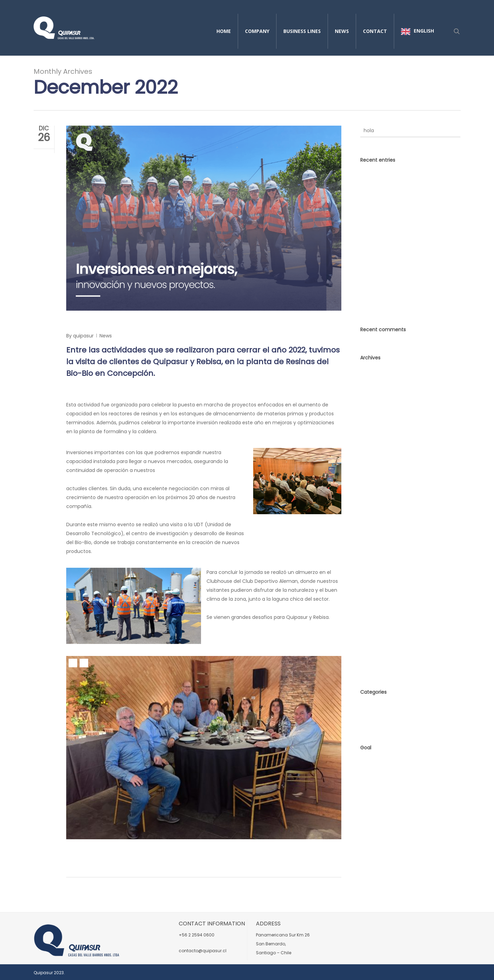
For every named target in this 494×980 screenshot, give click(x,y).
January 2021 (375, 605)
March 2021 (373, 582)
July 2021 (370, 547)
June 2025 (372, 407)
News (106, 336)
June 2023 (372, 477)
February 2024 (377, 442)
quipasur (83, 336)
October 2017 (376, 664)
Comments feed (380, 785)
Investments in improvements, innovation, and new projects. (201, 324)
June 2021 (372, 558)
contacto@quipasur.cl (203, 951)
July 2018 (371, 640)
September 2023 (380, 465)
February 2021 (376, 593)
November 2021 (378, 535)
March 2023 (374, 500)
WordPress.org (377, 797)
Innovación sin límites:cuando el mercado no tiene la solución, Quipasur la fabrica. (410, 183)
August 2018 (374, 629)
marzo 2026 (374, 372)
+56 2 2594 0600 (197, 935)
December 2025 (379, 383)
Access (369, 762)
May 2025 (372, 418)
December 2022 (379, 512)
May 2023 (372, 488)
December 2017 (379, 652)
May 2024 (372, 430)
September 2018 (380, 617)
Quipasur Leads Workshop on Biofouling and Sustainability (407, 267)
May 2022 (372, 523)
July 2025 (371, 395)
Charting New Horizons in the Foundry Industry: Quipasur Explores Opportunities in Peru (409, 292)
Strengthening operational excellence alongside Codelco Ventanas (405, 246)
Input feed (373, 773)
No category (375, 719)
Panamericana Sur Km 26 (283, 935)
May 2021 (371, 570)
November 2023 (379, 453)
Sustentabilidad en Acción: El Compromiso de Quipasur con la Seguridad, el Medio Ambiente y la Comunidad (401, 217)
